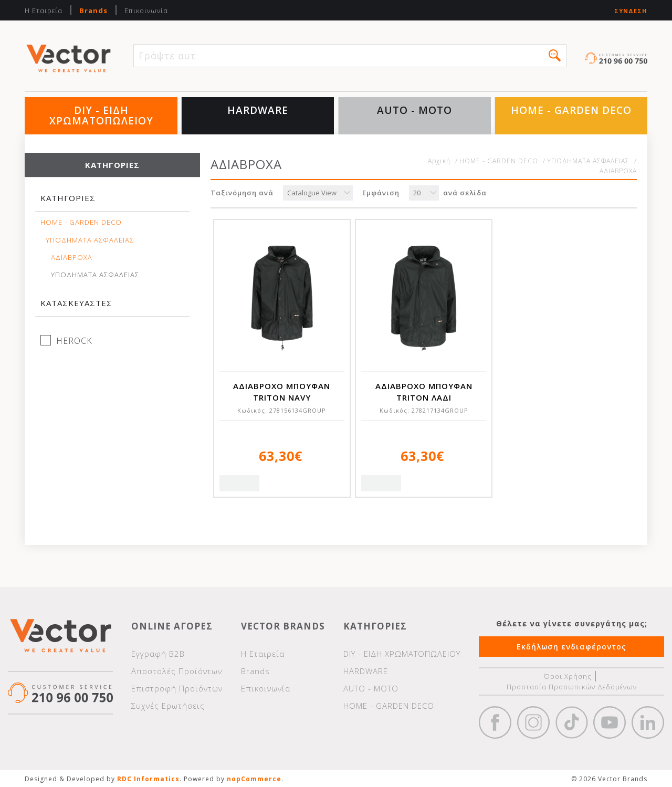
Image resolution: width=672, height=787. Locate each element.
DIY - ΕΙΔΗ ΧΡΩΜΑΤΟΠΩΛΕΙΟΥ (101, 116)
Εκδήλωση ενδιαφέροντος (571, 647)
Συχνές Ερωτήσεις (168, 706)
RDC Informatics (148, 779)
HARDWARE (258, 110)
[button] (555, 55)
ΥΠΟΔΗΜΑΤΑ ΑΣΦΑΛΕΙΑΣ (90, 240)
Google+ (648, 722)
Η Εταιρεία (44, 11)
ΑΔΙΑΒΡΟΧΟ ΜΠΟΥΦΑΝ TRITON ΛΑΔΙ (424, 392)
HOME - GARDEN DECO (571, 110)
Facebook (495, 722)
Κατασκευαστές (76, 303)
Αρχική (439, 161)
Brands (93, 11)
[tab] (112, 203)
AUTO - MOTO (414, 110)
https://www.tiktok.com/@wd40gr (572, 722)
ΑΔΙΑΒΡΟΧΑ (72, 258)
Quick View (239, 483)
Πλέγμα (602, 194)
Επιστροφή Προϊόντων (177, 688)
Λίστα (626, 194)
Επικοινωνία (146, 11)
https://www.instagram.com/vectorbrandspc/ (533, 722)
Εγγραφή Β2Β (158, 654)
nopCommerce (254, 779)
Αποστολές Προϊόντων (177, 671)
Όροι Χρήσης (568, 676)
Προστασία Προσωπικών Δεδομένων (572, 687)
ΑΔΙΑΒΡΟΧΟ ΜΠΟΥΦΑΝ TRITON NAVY (282, 392)
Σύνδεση (631, 11)
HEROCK (74, 341)
